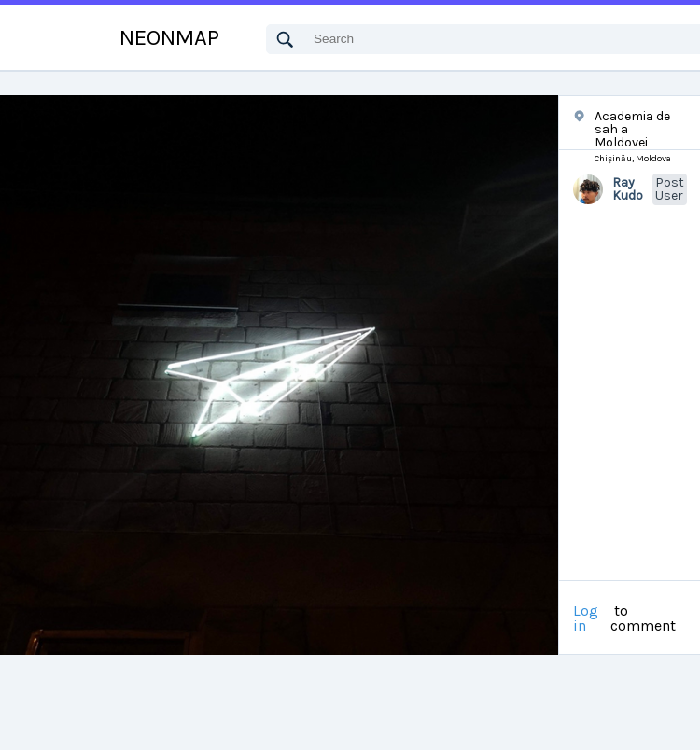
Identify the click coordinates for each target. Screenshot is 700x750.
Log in (586, 618)
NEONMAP (169, 37)
